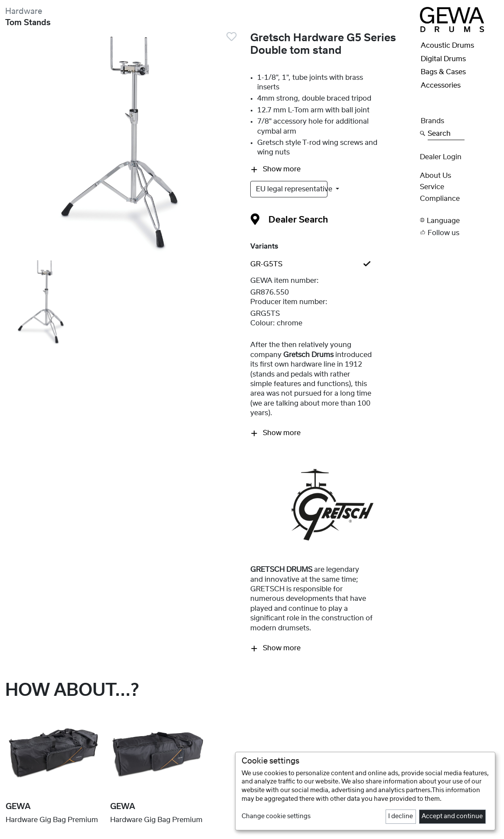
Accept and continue (452, 816)
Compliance (440, 199)
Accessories (441, 85)
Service (432, 187)
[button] (459, 220)
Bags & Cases (443, 72)
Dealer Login (441, 157)
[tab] (332, 264)
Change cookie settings (276, 816)
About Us (435, 176)
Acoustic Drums (447, 46)
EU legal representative (292, 189)
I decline (401, 816)
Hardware (24, 11)
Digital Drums (443, 59)
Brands (432, 121)
